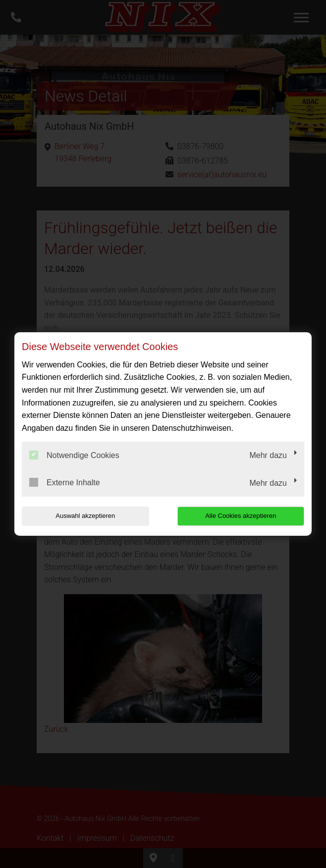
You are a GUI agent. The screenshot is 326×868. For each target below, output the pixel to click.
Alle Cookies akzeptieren (241, 516)
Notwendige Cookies (74, 455)
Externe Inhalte (65, 482)
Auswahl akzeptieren (85, 516)
